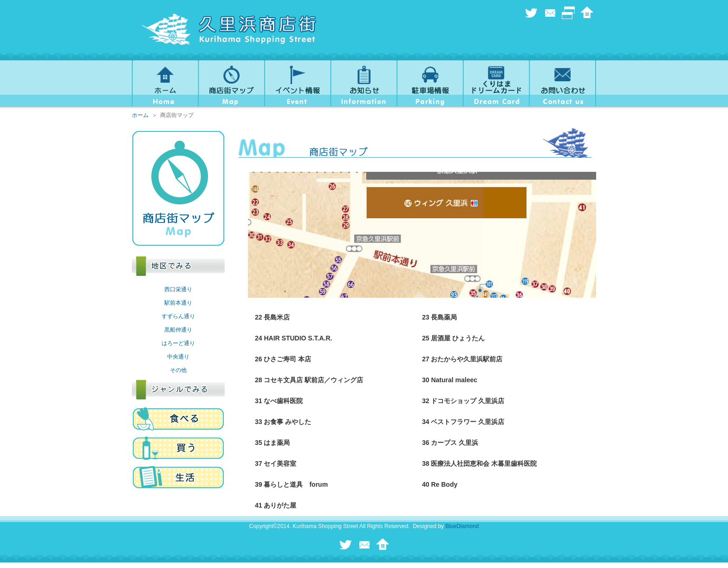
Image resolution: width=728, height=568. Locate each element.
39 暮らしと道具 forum (291, 484)
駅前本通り (178, 303)
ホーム (140, 115)
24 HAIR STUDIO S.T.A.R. (293, 338)
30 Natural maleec (450, 380)
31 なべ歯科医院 (279, 401)
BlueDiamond (462, 526)
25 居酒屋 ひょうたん (453, 338)
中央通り (178, 357)
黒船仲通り (178, 330)
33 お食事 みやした (283, 422)
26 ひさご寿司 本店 (283, 359)
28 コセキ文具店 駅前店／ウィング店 (309, 380)
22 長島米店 (272, 317)
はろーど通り (178, 343)
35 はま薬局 (272, 443)
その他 (178, 370)
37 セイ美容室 (276, 464)
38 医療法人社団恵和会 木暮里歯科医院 (479, 464)
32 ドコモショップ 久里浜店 (463, 401)
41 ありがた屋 (276, 505)
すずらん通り (178, 316)
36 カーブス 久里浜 (450, 443)
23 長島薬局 (439, 317)
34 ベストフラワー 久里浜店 (463, 422)
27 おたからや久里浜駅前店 (462, 359)
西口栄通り (178, 289)
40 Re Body (440, 484)
